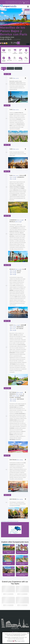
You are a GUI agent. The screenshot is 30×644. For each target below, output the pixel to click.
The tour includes (18, 68)
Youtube (15, 629)
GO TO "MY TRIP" (18, 1)
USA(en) (27, 3)
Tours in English (19, 3)
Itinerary (4, 68)
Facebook (15, 621)
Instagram (15, 624)
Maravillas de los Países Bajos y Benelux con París (14, 31)
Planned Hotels (10, 68)
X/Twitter (15, 626)
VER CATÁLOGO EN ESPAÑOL (9, 1)
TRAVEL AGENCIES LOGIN (10, 3)
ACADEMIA (27, 1)
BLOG (23, 1)
